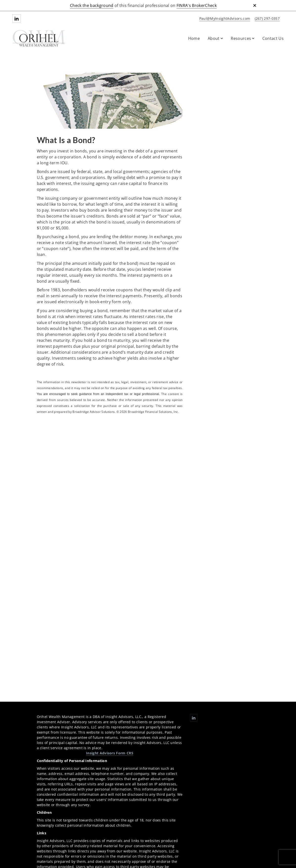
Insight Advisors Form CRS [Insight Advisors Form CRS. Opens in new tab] (110, 753)
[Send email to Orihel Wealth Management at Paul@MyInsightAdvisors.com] (224, 19)
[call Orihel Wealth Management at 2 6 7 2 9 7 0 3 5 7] (266, 19)
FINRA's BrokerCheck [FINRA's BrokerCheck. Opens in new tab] (197, 5)
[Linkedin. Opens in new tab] (17, 19)
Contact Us (273, 38)
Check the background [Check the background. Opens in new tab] (92, 5)
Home (194, 38)
